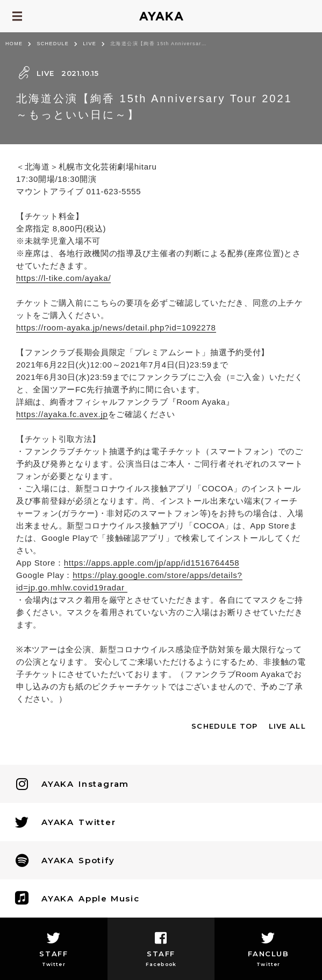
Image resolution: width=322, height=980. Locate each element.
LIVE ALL (287, 726)
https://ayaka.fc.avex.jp (62, 414)
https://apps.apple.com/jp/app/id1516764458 (152, 563)
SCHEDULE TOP (225, 726)
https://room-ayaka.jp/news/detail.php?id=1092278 (116, 327)
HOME (14, 44)
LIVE (90, 44)
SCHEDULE (53, 44)
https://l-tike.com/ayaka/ (63, 278)
